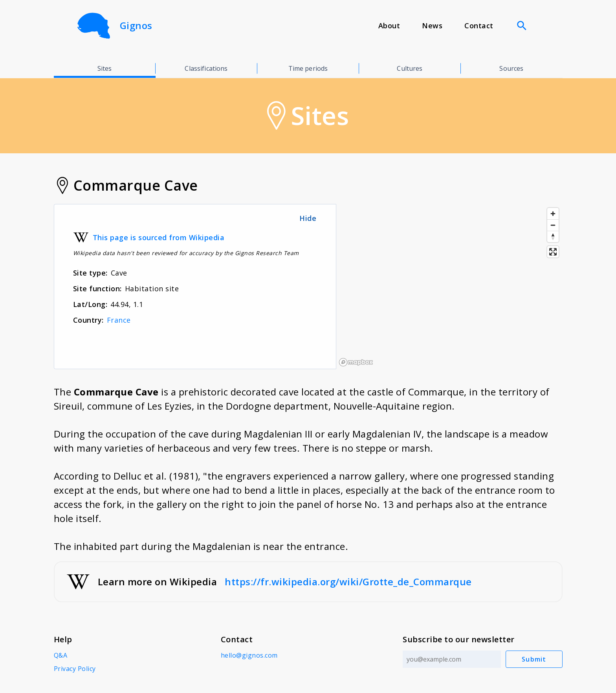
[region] (449, 287)
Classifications (206, 68)
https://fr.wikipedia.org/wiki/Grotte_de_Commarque (348, 582)
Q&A (61, 655)
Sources (511, 68)
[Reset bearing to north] (553, 236)
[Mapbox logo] (356, 362)
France (119, 320)
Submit (534, 659)
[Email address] (452, 659)
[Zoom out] (553, 225)
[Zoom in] (553, 214)
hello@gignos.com (249, 655)
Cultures (410, 68)
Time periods (308, 68)
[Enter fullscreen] (553, 252)
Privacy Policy (75, 669)
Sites (105, 68)
